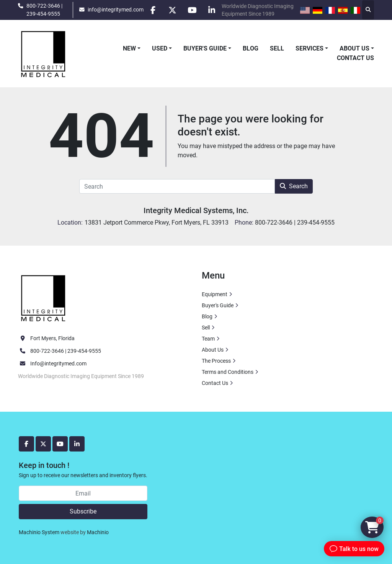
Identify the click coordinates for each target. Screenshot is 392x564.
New (129, 48)
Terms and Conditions (228, 372)
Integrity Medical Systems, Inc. (196, 210)
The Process (216, 361)
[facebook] (153, 10)
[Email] (83, 493)
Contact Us (355, 58)
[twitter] (173, 10)
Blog (251, 48)
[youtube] (192, 10)
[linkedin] (212, 10)
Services (310, 48)
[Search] (177, 186)
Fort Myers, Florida (52, 338)
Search (294, 186)
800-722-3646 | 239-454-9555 (44, 10)
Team (208, 339)
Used (160, 48)
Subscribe (83, 511)
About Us (354, 48)
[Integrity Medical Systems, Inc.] (44, 297)
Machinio (98, 532)
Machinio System (39, 532)
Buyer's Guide (205, 48)
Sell (277, 48)
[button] (132, 49)
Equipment (215, 294)
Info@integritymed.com (58, 364)
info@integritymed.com (116, 10)
